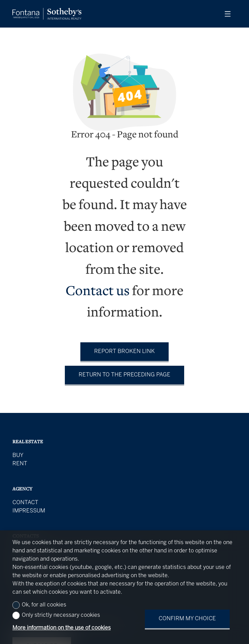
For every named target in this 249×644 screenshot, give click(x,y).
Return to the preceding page (124, 375)
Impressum (29, 511)
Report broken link (124, 351)
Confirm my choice (187, 619)
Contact (25, 503)
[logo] (47, 14)
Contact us (98, 292)
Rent (20, 464)
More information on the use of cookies (62, 628)
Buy (18, 455)
